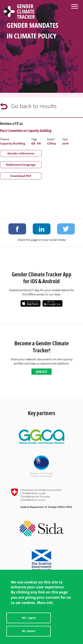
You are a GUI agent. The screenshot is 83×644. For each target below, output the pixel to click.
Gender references (21, 153)
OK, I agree (29, 624)
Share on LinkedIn (42, 229)
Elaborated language (21, 165)
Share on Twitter (66, 229)
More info (45, 609)
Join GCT (41, 372)
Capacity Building (13, 143)
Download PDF (21, 176)
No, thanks (29, 637)
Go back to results (34, 106)
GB (33, 143)
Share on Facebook (17, 229)
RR (39, 143)
